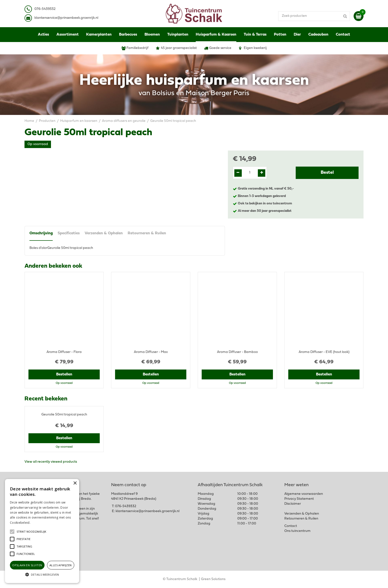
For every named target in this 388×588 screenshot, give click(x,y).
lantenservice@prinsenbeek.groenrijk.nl (67, 18)
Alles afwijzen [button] (61, 565)
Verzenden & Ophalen (104, 233)
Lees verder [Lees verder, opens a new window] (40, 523)
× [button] (75, 483)
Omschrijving (41, 233)
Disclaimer (293, 504)
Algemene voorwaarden (304, 494)
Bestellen (64, 374)
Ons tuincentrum (297, 531)
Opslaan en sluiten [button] (27, 565)
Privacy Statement (299, 499)
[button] (31, 532)
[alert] (42, 531)
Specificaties (69, 233)
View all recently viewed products (51, 462)
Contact (291, 526)
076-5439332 (126, 506)
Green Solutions (213, 579)
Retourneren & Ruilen (147, 233)
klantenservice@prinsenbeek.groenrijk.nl (147, 511)
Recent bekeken (46, 399)
